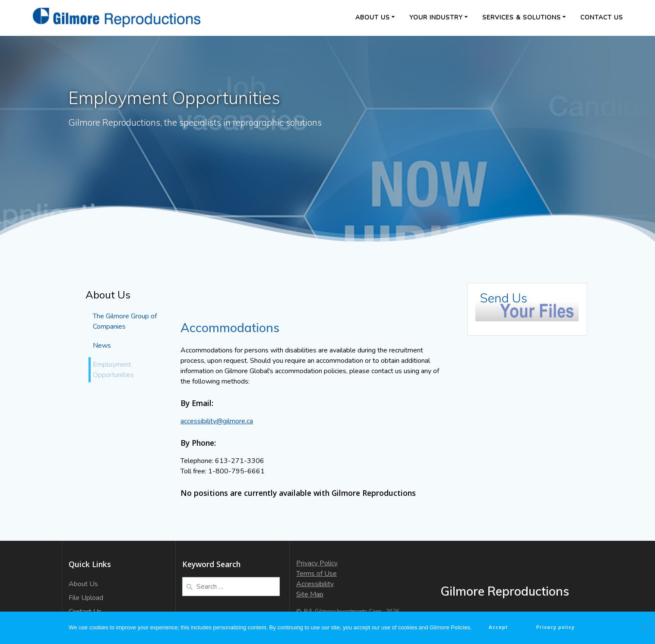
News (102, 346)
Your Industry (436, 17)
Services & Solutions (522, 17)
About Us (373, 17)
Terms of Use (316, 574)
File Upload (86, 598)
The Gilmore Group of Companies (125, 321)
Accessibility (315, 584)
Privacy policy (557, 627)
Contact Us (602, 17)
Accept (498, 627)
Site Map (310, 594)
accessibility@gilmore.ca (217, 421)
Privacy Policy (317, 563)
